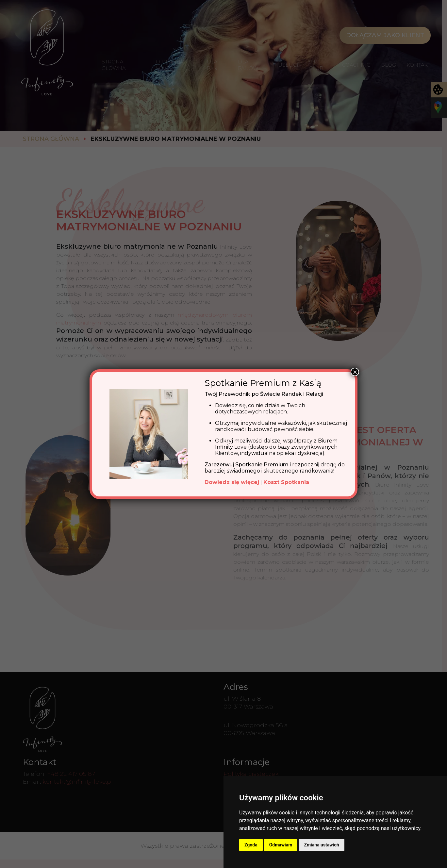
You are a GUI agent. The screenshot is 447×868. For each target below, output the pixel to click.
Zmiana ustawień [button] (321, 845)
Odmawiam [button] (281, 845)
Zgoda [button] (251, 845)
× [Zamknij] (355, 372)
